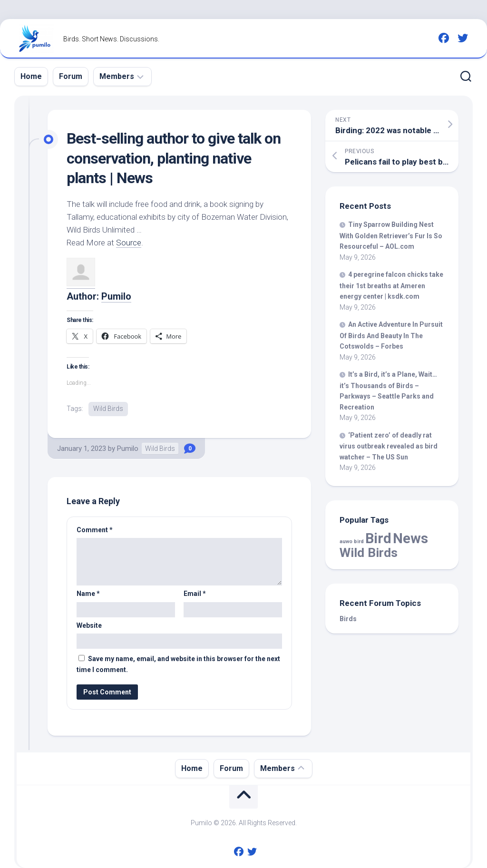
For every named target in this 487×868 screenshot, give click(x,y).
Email (195, 594)
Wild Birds (108, 409)
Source (129, 243)
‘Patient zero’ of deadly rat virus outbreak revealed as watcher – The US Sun (389, 446)
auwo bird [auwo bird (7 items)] (352, 541)
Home (31, 76)
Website (89, 625)
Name (88, 594)
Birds (348, 619)
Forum (71, 76)
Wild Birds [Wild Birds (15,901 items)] (369, 552)
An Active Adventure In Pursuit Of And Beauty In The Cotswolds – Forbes (391, 335)
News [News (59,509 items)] (410, 538)
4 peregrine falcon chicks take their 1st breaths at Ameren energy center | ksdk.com (391, 285)
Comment (95, 530)
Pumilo (116, 296)
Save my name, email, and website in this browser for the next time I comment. (178, 664)
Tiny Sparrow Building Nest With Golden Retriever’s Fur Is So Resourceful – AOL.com (391, 235)
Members (117, 76)
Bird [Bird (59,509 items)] (378, 538)
